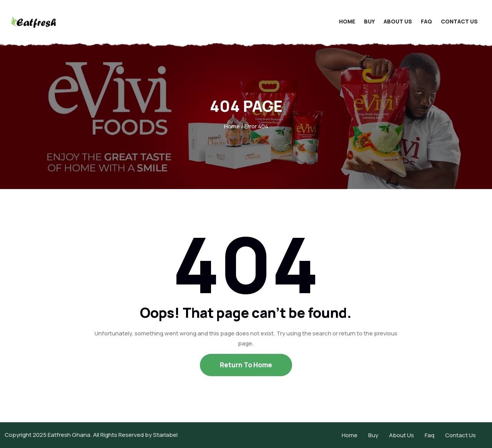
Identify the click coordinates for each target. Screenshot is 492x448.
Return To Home (246, 365)
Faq (426, 21)
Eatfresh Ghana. (70, 435)
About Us (398, 21)
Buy (369, 21)
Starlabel (165, 435)
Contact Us (459, 21)
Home (347, 21)
